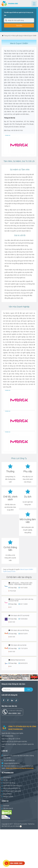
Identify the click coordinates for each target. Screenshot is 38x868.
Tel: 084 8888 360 (9, 761)
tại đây (31, 768)
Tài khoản (5, 806)
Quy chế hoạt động (8, 783)
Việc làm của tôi (7, 808)
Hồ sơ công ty (7, 794)
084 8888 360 (14, 713)
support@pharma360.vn (12, 763)
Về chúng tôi (6, 777)
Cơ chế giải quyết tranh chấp (11, 791)
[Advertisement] (19, 848)
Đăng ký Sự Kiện (7, 797)
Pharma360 (23, 824)
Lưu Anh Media (15, 826)
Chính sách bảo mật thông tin (12, 786)
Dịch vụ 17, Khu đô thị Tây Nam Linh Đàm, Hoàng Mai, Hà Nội (19, 757)
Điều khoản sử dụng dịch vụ (11, 788)
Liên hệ (5, 780)
